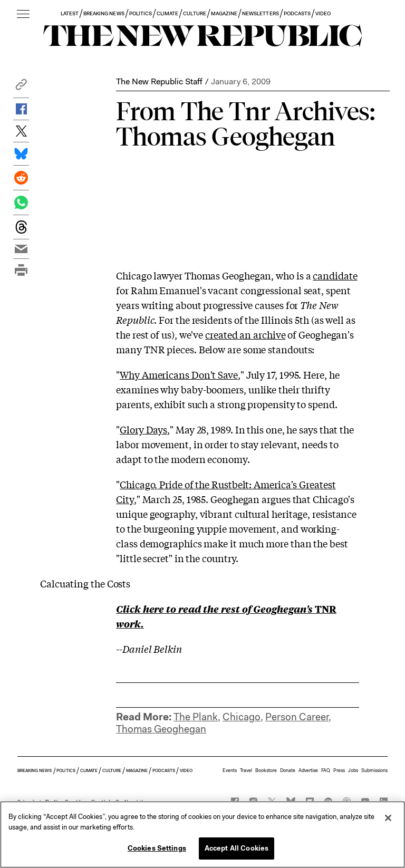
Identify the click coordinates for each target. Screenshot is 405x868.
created (221, 334)
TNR (326, 609)
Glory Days (143, 429)
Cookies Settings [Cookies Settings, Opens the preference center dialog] (157, 848)
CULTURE (194, 13)
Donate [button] (288, 770)
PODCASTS (297, 13)
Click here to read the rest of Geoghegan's (215, 609)
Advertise (308, 770)
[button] (21, 87)
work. (130, 623)
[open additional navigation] (23, 15)
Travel (246, 770)
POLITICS (141, 13)
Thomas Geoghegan (161, 729)
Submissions (374, 770)
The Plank (196, 717)
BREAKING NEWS (104, 13)
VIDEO (323, 13)
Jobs (353, 770)
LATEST (70, 13)
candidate (335, 275)
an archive (261, 334)
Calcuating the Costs (85, 583)
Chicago (242, 717)
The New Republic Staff (159, 81)
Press (339, 770)
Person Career (297, 717)
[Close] (388, 818)
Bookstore (266, 770)
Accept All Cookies (237, 848)
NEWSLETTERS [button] (261, 13)
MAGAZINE (224, 13)
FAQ (326, 770)
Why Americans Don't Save (179, 374)
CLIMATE (167, 13)
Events (230, 770)
